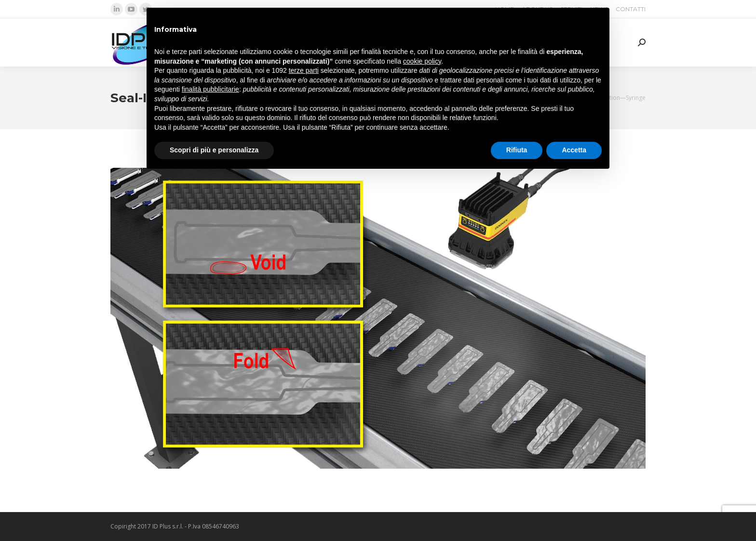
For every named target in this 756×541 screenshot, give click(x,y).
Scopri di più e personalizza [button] (214, 150)
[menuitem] (631, 9)
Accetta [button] (574, 150)
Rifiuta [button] (517, 150)
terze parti (304, 70)
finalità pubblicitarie (210, 89)
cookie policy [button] (422, 61)
